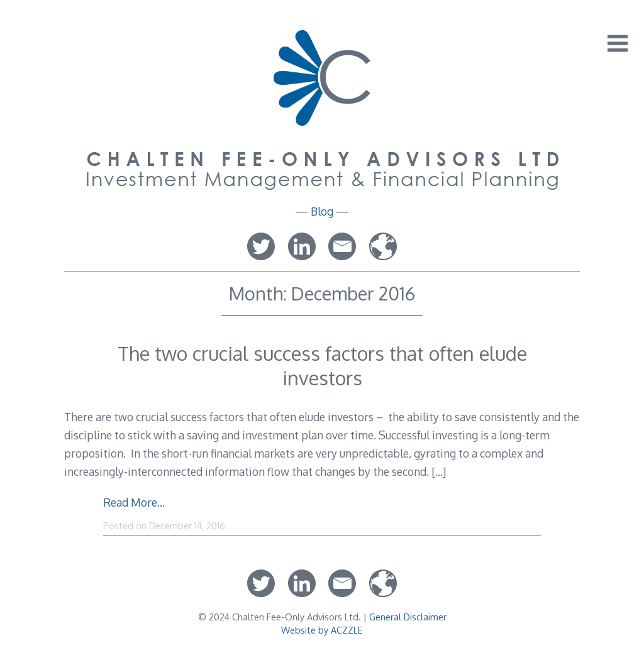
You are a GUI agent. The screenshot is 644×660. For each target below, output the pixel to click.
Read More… (134, 502)
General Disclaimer (408, 617)
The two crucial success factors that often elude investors (322, 365)
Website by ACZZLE (322, 630)
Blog (322, 211)
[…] (439, 471)
